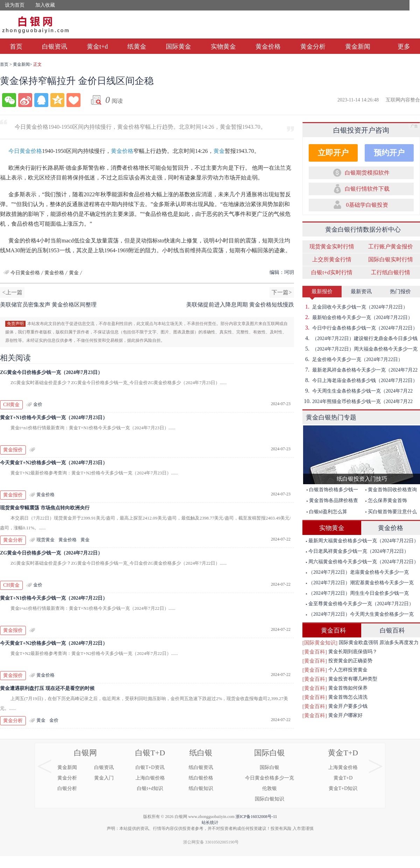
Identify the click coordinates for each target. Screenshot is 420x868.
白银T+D (150, 753)
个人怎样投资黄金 (348, 670)
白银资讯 (55, 47)
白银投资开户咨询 (361, 130)
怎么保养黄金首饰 (386, 500)
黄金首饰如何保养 (348, 688)
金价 (38, 404)
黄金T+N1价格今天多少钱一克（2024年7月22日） (54, 598)
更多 (404, 47)
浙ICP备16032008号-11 (256, 817)
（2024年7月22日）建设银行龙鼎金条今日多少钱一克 (360, 338)
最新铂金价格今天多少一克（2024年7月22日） (358, 317)
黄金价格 (268, 47)
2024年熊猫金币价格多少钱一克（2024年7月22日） (358, 401)
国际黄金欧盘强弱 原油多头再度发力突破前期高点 (379, 644)
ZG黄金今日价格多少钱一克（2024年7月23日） (51, 372)
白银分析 (67, 788)
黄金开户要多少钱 (348, 706)
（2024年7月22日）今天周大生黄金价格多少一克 (360, 614)
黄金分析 (313, 47)
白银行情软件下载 (367, 189)
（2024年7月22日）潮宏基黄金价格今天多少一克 (360, 583)
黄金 (219, 151)
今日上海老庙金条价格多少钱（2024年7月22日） (360, 380)
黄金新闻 (358, 47)
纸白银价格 (201, 778)
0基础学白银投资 (367, 205)
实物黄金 (223, 47)
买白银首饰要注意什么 (391, 512)
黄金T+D (343, 753)
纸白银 (201, 753)
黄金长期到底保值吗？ (353, 652)
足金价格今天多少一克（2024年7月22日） (353, 359)
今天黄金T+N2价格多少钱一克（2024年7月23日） (54, 463)
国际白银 (269, 753)
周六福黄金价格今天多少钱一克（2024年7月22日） (362, 562)
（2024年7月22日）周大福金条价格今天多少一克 (360, 349)
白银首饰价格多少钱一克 (331, 491)
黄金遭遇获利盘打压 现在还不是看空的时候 (47, 688)
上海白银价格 (150, 778)
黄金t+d (97, 47)
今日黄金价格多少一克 (269, 778)
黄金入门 (104, 778)
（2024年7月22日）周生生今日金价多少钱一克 (357, 593)
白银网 (85, 753)
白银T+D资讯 (150, 767)
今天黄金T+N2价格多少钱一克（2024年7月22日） (54, 643)
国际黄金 (178, 47)
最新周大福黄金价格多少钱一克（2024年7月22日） (362, 541)
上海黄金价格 (343, 767)
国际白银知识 (269, 799)
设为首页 (15, 5)
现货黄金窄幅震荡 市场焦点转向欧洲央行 (45, 508)
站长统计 (210, 823)
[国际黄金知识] (320, 643)
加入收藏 (45, 5)
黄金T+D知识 (343, 788)
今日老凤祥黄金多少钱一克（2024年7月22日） (357, 551)
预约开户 (389, 153)
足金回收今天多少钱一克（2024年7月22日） (355, 307)
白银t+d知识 (150, 788)
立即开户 (333, 153)
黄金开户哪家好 (345, 715)
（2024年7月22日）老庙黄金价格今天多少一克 (357, 572)
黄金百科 (334, 630)
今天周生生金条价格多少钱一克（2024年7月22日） (358, 391)
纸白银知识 (201, 788)
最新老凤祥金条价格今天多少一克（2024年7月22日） (360, 370)
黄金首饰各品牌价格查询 (331, 502)
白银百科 (392, 630)
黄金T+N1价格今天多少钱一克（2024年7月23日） (54, 418)
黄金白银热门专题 (331, 417)
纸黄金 (137, 47)
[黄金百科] (315, 652)
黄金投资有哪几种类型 (353, 679)
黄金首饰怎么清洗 (348, 697)
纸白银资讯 (201, 767)
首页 (16, 47)
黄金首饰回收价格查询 (391, 490)
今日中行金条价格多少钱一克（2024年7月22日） (360, 328)
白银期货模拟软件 (367, 173)
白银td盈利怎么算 (327, 512)
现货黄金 (45, 540)
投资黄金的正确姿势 (350, 661)
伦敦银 (269, 788)
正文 (37, 64)
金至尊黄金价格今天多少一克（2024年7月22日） (360, 604)
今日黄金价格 (25, 151)
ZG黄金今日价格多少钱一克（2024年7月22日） (51, 553)
